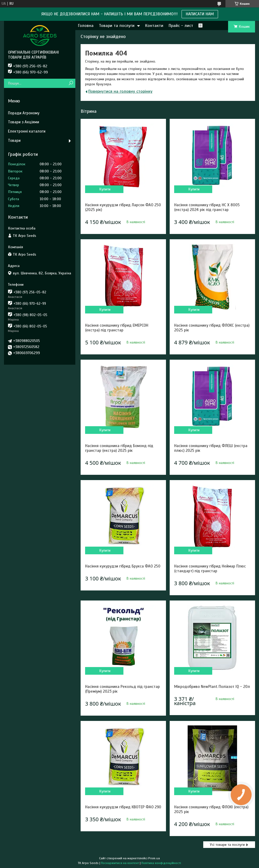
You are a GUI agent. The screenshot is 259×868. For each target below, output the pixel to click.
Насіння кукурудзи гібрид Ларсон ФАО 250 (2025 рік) (123, 207)
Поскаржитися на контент (120, 863)
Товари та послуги (117, 26)
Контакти (154, 26)
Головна (86, 26)
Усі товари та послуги (227, 845)
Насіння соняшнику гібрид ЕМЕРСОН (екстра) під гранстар (117, 328)
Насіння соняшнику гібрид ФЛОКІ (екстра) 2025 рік (211, 809)
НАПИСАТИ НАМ (200, 14)
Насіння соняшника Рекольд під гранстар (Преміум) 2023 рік (122, 689)
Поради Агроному (24, 113)
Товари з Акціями (24, 122)
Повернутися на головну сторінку (120, 91)
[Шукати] (71, 83)
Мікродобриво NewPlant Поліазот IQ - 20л (212, 687)
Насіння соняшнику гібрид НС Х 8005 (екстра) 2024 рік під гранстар (207, 207)
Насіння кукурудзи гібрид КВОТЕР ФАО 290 (123, 807)
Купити (105, 189)
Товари (14, 140)
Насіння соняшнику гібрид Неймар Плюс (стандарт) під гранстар (210, 569)
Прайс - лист (181, 26)
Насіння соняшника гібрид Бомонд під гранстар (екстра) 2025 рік (119, 448)
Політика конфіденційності (161, 863)
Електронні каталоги (27, 131)
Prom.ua (154, 858)
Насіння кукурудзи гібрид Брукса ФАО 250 (123, 566)
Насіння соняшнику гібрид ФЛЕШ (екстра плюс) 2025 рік (211, 448)
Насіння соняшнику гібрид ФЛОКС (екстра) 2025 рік (212, 328)
